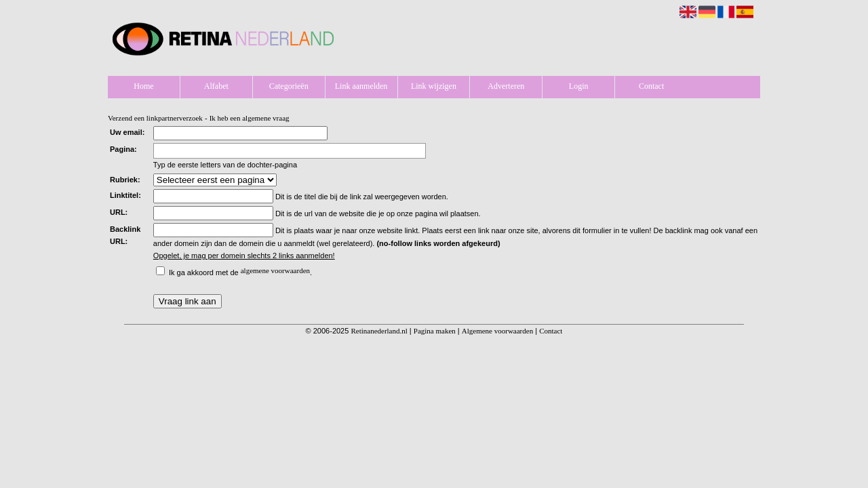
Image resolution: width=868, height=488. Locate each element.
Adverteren (506, 86)
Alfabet (216, 86)
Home (143, 86)
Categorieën (289, 86)
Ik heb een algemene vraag (250, 118)
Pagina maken (435, 331)
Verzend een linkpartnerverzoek (155, 118)
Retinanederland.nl (379, 331)
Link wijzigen (434, 86)
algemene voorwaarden (275, 270)
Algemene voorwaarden (497, 331)
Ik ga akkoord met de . (240, 272)
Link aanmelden (361, 86)
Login (579, 86)
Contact (651, 86)
